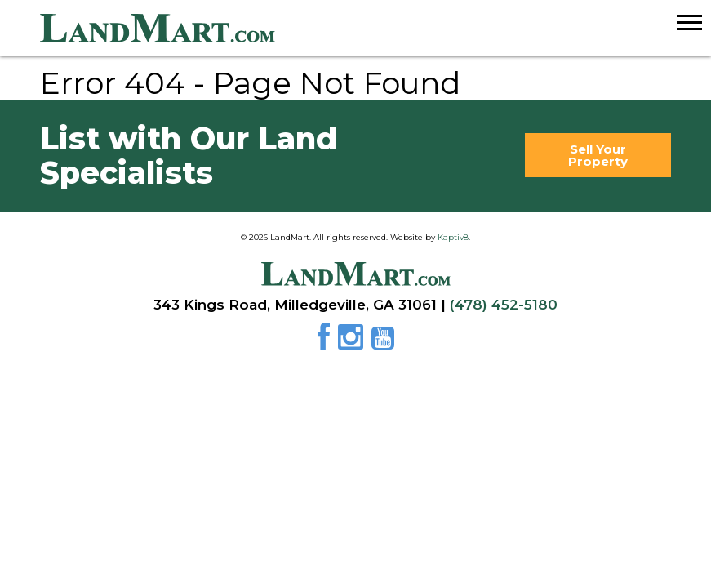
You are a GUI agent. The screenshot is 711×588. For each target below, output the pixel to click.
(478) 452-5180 (504, 305)
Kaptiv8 (453, 237)
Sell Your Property (598, 155)
